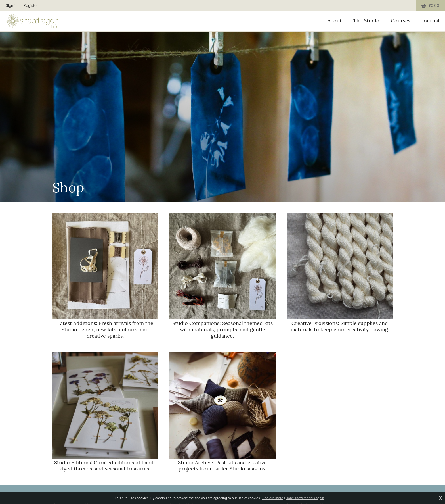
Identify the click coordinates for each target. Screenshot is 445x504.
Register (31, 6)
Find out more (272, 498)
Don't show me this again (305, 498)
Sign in (12, 6)
